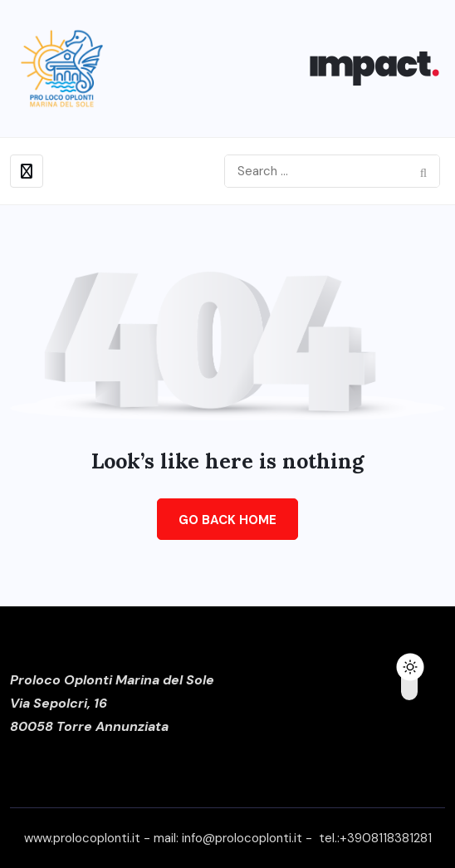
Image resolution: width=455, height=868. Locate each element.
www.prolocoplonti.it (82, 838)
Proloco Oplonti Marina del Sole (112, 680)
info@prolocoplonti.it (242, 838)
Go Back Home (227, 520)
